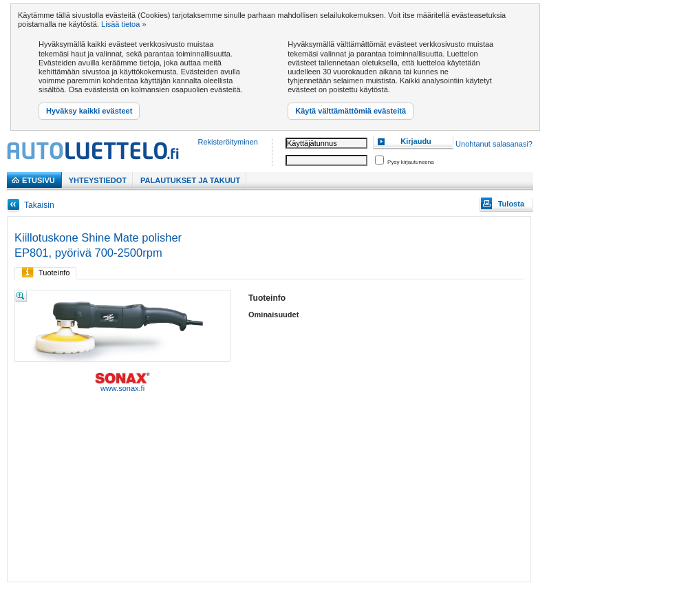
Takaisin (39, 205)
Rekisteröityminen (228, 142)
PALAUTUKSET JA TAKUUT (190, 180)
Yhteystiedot (98, 180)
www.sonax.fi (122, 382)
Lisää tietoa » (123, 24)
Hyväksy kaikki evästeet (89, 111)
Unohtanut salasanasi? (494, 144)
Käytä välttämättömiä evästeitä (351, 111)
